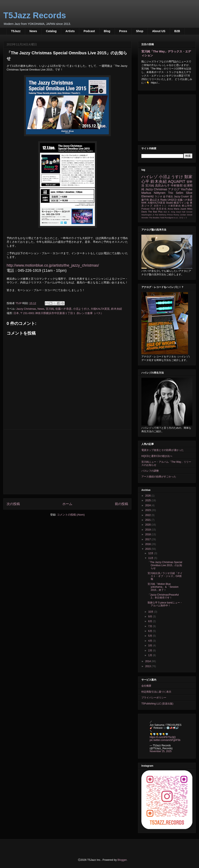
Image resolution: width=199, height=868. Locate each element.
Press (123, 31)
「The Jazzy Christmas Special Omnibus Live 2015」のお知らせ (165, 565)
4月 (150, 641)
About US (159, 31)
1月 (150, 655)
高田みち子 (163, 186)
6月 (150, 631)
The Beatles (154, 218)
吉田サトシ (160, 206)
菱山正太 (155, 200)
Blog (107, 31)
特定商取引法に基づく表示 (156, 692)
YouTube (186, 189)
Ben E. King (169, 212)
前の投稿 (121, 504)
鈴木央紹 (116, 309)
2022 (148, 515)
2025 (148, 500)
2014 (148, 661)
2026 (148, 496)
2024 (148, 505)
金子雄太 (168, 197)
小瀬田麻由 (174, 206)
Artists (70, 31)
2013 (148, 666)
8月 (150, 621)
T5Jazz (16, 31)
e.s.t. (176, 218)
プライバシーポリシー (154, 698)
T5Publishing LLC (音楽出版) (157, 704)
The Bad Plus (155, 212)
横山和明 (187, 206)
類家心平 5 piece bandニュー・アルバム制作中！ (165, 604)
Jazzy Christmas (26, 309)
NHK (144, 203)
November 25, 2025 (161, 751)
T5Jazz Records (35, 15)
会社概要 (146, 686)
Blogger (122, 860)
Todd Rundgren (167, 218)
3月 (150, 646)
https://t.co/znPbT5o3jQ (163, 737)
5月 (150, 636)
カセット (183, 218)
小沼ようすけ (81, 309)
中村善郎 (177, 186)
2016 (148, 544)
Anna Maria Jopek (177, 209)
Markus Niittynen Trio (157, 193)
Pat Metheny (161, 215)
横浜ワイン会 (181, 203)
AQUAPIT (177, 181)
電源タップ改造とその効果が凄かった (163, 450)
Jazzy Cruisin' (182, 197)
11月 (151, 558)
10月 (151, 612)
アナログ (174, 189)
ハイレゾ (149, 177)
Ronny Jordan (180, 215)
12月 (151, 553)
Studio (170, 203)
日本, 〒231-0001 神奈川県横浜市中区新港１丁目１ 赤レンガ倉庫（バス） (58, 313)
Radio (163, 200)
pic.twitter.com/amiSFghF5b (165, 740)
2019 (148, 530)
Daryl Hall (181, 212)
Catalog (51, 31)
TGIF (153, 209)
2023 (148, 510)
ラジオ (158, 197)
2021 (148, 520)
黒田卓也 (161, 209)
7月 (150, 626)
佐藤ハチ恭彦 (63, 309)
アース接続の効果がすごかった (159, 477)
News (33, 31)
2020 (148, 525)
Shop (140, 31)
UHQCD (172, 200)
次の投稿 (13, 504)
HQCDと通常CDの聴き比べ (157, 456)
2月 (150, 651)
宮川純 (50, 309)
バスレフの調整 (150, 471)
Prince (170, 215)
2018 (148, 534)
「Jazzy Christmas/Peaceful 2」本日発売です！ (163, 596)
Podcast (89, 31)
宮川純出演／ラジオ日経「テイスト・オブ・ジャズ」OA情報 (165, 576)
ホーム (67, 504)
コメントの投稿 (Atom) (71, 515)
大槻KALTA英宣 (100, 309)
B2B (177, 31)
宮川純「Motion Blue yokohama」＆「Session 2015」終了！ (163, 587)
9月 (150, 617)
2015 (148, 549)
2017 (148, 539)
